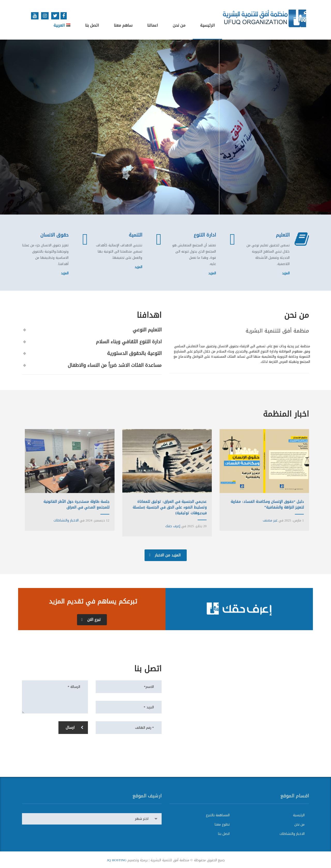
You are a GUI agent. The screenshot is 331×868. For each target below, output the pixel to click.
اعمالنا (153, 25)
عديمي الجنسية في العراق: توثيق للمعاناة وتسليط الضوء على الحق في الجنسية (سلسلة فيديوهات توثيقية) (170, 507)
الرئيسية (208, 25)
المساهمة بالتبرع (218, 815)
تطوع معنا (222, 825)
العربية (62, 25)
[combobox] (92, 819)
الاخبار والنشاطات (66, 520)
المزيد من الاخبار (165, 555)
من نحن (179, 25)
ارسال (74, 728)
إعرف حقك (173, 526)
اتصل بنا (92, 25)
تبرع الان (91, 620)
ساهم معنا (123, 25)
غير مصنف (270, 520)
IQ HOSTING (117, 860)
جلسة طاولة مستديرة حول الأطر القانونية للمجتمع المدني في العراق (76, 505)
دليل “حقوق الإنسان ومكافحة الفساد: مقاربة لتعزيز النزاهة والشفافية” (267, 505)
